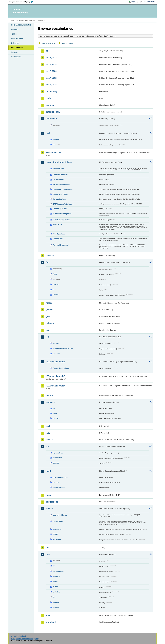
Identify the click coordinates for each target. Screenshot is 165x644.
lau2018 (50, 440)
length (55, 581)
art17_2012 (51, 78)
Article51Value (59, 169)
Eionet (21, 20)
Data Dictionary (30, 20)
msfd (48, 471)
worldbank (51, 622)
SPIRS (55, 534)
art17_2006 (51, 71)
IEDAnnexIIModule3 (55, 376)
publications (52, 502)
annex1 (56, 343)
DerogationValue (59, 199)
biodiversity (52, 92)
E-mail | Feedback (19, 636)
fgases (49, 303)
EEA (22, 2)
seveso (49, 509)
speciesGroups (59, 487)
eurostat (50, 256)
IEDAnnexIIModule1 (55, 362)
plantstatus (57, 458)
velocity (56, 602)
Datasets (15, 29)
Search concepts (67, 43)
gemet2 (49, 310)
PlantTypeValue (59, 234)
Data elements (17, 39)
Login (133, 2)
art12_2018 (51, 64)
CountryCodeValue (60, 194)
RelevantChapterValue (62, 245)
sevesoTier (57, 529)
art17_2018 (51, 85)
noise (49, 495)
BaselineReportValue (61, 175)
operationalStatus (60, 515)
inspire (49, 395)
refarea (56, 284)
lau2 (48, 433)
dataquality (51, 119)
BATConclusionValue (61, 184)
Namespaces (17, 57)
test (48, 548)
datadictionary (53, 112)
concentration (58, 571)
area (55, 566)
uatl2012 (56, 418)
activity (56, 140)
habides (50, 323)
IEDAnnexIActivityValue (62, 214)
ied (47, 337)
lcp (47, 446)
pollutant (56, 354)
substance (57, 539)
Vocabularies (17, 48)
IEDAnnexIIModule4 (55, 386)
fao (47, 262)
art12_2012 (51, 58)
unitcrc (56, 295)
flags (55, 274)
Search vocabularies (49, 43)
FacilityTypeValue (60, 209)
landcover (51, 402)
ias (47, 330)
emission (57, 576)
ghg (48, 316)
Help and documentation (21, 25)
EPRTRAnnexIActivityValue (64, 204)
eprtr (48, 133)
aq (47, 51)
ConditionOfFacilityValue (63, 189)
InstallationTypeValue (61, 220)
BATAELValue (58, 180)
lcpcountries (58, 453)
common (50, 105)
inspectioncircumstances (63, 348)
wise (48, 615)
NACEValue (57, 225)
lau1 (48, 426)
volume (56, 607)
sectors (56, 463)
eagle (55, 413)
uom (48, 554)
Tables (14, 34)
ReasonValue (58, 239)
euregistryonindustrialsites (59, 162)
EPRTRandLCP (53, 153)
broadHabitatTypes (60, 477)
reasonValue (58, 521)
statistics (57, 592)
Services (15, 52)
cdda (48, 98)
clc (54, 409)
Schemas (15, 43)
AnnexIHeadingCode (61, 368)
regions (56, 482)
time (55, 597)
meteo (55, 587)
